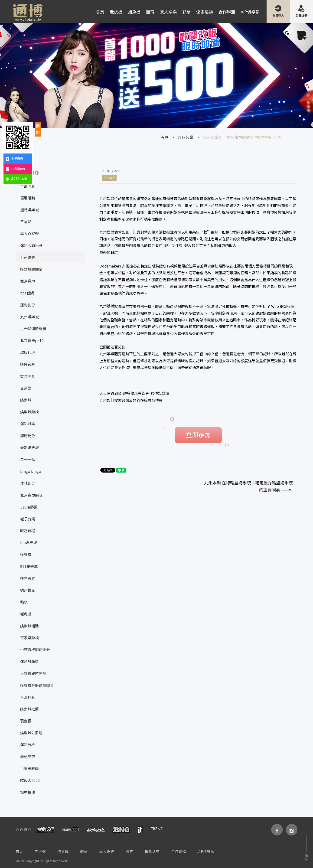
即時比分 (28, 436)
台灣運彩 (28, 697)
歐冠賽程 (28, 531)
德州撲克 (28, 590)
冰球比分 (28, 483)
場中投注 (28, 792)
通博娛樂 (15, 158)
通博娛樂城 (29, 210)
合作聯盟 (227, 12)
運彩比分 (28, 305)
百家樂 (26, 388)
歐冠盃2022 (30, 780)
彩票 (186, 12)
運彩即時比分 (31, 245)
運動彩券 (28, 578)
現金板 (26, 721)
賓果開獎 (28, 376)
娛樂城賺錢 (29, 412)
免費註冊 (301, 15)
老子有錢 (28, 519)
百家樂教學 (29, 768)
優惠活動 (205, 12)
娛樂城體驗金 (31, 269)
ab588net (16, 169)
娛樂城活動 (29, 626)
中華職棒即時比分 (35, 649)
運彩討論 (28, 424)
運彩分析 (28, 744)
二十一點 (28, 459)
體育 (150, 12)
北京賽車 (28, 281)
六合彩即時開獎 (33, 329)
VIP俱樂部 (250, 12)
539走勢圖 (29, 507)
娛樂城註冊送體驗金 (37, 685)
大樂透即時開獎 (33, 673)
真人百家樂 (29, 233)
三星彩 (26, 222)
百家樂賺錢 (29, 638)
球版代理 (28, 352)
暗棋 (24, 602)
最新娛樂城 (29, 447)
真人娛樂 (168, 12)
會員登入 (278, 15)
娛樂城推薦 (29, 709)
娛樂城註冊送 (31, 733)
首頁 (100, 12)
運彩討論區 (29, 661)
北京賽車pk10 (32, 340)
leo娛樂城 (29, 542)
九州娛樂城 (29, 317)
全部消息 (28, 186)
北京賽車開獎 (31, 495)
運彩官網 (28, 364)
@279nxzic (17, 179)
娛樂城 (26, 400)
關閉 (38, 129)
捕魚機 (134, 12)
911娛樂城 (29, 566)
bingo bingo (31, 471)
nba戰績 (27, 293)
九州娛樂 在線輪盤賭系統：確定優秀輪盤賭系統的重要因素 (248, 486)
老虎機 (116, 12)
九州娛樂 (186, 137)
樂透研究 (28, 757)
